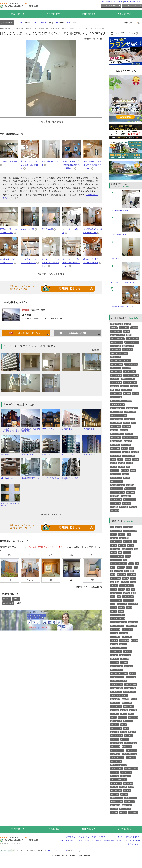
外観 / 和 (113, 534)
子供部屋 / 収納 (129, 802)
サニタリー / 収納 (131, 626)
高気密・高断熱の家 (117, 324)
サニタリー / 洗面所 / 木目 (118, 622)
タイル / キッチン (116, 783)
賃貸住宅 (126, 331)
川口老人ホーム (10, 477)
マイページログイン (132, 6)
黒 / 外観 (121, 611)
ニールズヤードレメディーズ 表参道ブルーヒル (10, 429)
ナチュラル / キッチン (131, 769)
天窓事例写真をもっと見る (51, 274)
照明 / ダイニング (116, 761)
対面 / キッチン (115, 549)
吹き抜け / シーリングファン (119, 695)
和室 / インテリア (125, 809)
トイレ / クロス (115, 637)
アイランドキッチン (117, 489)
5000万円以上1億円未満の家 (119, 353)
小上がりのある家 (116, 375)
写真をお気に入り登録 (78, 333)
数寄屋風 (121, 589)
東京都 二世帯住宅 (116, 441)
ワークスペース (115, 503)
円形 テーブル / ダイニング (119, 765)
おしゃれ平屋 (115, 511)
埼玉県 (131, 448)
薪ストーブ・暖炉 (116, 600)
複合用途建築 (133, 604)
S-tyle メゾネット (51, 428)
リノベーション (134, 844)
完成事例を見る (18, 14)
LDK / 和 (124, 714)
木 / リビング (125, 739)
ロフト (131, 564)
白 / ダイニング (115, 754)
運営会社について (133, 837)
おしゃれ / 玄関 (124, 538)
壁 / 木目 (126, 728)
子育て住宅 (134, 328)
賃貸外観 (113, 611)
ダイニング (122, 545)
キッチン (130, 545)
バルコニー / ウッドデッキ (119, 681)
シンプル (133, 582)
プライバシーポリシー (84, 840)
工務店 (57, 23)
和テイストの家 (126, 390)
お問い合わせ (135, 2)
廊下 (128, 589)
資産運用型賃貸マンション (31, 478)
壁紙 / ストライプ (116, 728)
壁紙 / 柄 (124, 725)
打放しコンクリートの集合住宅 (10, 504)
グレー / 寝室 (115, 794)
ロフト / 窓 (124, 662)
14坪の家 (114, 467)
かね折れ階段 (121, 575)
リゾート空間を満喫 (132, 339)
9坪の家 (128, 459)
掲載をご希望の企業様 (105, 840)
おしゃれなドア (122, 604)
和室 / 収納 (123, 813)
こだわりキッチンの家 (117, 335)
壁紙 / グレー (122, 717)
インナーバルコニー (130, 692)
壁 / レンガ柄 (115, 732)
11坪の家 (114, 463)
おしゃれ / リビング (131, 743)
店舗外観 (129, 608)
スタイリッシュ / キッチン (119, 780)
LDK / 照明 (124, 710)
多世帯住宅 (130, 485)
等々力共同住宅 (91, 428)
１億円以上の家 (115, 357)
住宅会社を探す (53, 14)
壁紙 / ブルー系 (133, 717)
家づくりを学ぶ (124, 14)
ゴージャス (114, 586)
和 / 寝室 (131, 787)
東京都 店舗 (114, 430)
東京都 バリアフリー (117, 434)
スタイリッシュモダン (126, 586)
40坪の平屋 (114, 507)
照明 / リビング (127, 747)
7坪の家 (113, 459)
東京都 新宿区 (126, 445)
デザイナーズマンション (51, 477)
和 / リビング (129, 736)
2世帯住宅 (114, 328)
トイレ (128, 556)
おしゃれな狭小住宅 (128, 456)
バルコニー (121, 567)
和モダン (125, 474)
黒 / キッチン (115, 776)
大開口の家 (127, 394)
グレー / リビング (131, 750)
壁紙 (119, 597)
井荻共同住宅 (10, 453)
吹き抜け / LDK (127, 703)
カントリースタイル (130, 500)
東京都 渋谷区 (115, 448)
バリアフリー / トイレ (128, 379)
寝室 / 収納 (123, 644)
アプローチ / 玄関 (116, 542)
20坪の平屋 (133, 507)
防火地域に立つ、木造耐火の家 (123, 282)
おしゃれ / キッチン (117, 769)
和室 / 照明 (114, 809)
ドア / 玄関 (114, 538)
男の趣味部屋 (126, 503)
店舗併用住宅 (130, 492)
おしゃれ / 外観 (128, 527)
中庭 (137, 564)
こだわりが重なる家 (9, 161)
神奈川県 (124, 448)
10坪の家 (135, 459)
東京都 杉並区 (115, 445)
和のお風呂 (125, 470)
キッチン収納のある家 (117, 408)
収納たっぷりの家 (116, 397)
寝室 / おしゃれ (128, 783)
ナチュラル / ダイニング (129, 754)
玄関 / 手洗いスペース (117, 626)
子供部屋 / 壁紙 (115, 805)
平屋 (112, 390)
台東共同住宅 (71, 428)
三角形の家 (115, 258)
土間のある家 (127, 368)
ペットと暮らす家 (116, 372)
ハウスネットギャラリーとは (111, 2)
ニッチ (113, 604)
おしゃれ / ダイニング (117, 758)
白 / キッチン (115, 772)
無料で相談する (89, 14)
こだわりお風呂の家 (131, 364)
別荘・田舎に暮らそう (132, 342)
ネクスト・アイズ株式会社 (57, 851)
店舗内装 (113, 608)
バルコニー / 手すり (131, 684)
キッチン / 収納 (124, 640)
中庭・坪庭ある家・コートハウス (121, 361)
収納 (125, 560)
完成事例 (19, 23)
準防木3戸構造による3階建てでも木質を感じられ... (92, 165)
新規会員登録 (111, 6)
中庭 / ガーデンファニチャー (119, 673)
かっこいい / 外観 (116, 531)
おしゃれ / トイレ (116, 560)
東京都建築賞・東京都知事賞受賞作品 (31, 429)
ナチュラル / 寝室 (116, 791)
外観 (112, 527)
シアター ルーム (116, 368)
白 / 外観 (119, 527)
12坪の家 (130, 463)
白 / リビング (115, 739)
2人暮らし (134, 386)
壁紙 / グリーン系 (116, 721)
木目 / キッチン (125, 776)
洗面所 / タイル (133, 622)
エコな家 (126, 423)
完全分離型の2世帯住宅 (118, 485)
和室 (128, 467)
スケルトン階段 (115, 578)
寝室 (136, 549)
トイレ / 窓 (114, 633)
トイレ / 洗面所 (115, 630)
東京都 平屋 (126, 426)
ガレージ (133, 578)
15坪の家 (121, 467)
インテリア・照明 (128, 597)
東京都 (134, 423)
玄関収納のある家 (132, 408)
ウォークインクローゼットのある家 (121, 401)
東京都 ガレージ (116, 426)
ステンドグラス (128, 600)
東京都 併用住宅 (116, 437)
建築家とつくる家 (128, 346)
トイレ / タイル (127, 637)
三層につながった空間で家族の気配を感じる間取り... (71, 165)
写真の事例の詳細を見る (51, 122)
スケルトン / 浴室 (127, 630)
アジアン (113, 589)
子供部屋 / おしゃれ (117, 802)
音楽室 (113, 597)
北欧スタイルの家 (130, 412)
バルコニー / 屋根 (130, 688)
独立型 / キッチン (127, 549)
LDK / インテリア (129, 706)
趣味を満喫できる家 (117, 364)
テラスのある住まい (117, 419)
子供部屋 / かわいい (131, 798)
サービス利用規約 (66, 840)
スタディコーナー (116, 593)
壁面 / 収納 (114, 644)
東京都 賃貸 (124, 430)
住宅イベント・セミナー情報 (128, 840)
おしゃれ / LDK (115, 703)
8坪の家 (120, 459)
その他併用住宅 (126, 496)
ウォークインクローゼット (119, 564)
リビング (113, 545)
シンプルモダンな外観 (130, 531)
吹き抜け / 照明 (115, 699)
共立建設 (27, 315)
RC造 (118, 390)
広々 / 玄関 (125, 699)
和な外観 (133, 470)
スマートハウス (115, 452)
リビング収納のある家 (117, 404)
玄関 (129, 534)
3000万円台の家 (116, 350)
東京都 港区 (128, 441)
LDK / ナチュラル (116, 706)
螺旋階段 (125, 578)
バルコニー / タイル (117, 684)
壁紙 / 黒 (113, 717)
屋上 (112, 582)
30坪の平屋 (123, 507)
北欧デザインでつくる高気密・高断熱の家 (29, 165)
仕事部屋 (126, 593)
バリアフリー (115, 379)
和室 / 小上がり (133, 813)
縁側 (126, 571)
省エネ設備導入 (115, 456)
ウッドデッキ (119, 571)
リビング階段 (132, 575)
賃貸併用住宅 (115, 496)
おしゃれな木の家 (116, 423)
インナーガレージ (116, 478)
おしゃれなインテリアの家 (119, 415)
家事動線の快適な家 (117, 342)
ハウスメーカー (40, 23)
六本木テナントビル (91, 453)
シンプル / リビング (117, 743)
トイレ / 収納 (124, 633)
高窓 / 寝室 (124, 794)
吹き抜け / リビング (117, 736)
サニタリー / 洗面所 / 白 (118, 615)
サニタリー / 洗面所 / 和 (118, 619)
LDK (135, 542)
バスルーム (127, 553)
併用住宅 (129, 335)
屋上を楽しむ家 (130, 419)
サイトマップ (117, 837)
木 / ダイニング (131, 758)
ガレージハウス (124, 328)
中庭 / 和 (133, 673)
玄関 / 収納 (134, 640)
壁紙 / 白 (131, 714)
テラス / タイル (131, 677)
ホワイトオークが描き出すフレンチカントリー (50, 263)
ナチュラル (125, 582)
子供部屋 (126, 478)
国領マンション (31, 453)
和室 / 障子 (114, 813)
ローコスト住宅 (115, 346)
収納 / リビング (115, 747)
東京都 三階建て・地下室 (130, 437)
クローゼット (128, 651)
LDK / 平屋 (133, 710)
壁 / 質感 (124, 732)
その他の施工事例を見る (51, 514)
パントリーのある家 (117, 412)
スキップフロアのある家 (131, 375)
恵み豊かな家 (47, 229)
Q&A (126, 2)
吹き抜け (129, 567)
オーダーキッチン (130, 489)
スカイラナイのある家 (120, 211)
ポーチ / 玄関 (127, 542)
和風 (117, 582)
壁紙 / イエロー (128, 721)
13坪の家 (121, 463)
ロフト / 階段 (115, 662)
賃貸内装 (121, 608)
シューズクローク (116, 651)
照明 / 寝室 (127, 791)
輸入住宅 (136, 394)
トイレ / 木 (114, 640)
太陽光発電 (135, 452)
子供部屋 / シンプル (117, 798)
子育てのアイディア (117, 481)
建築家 (69, 23)
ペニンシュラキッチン (117, 492)
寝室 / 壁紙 (123, 787)
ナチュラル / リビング (117, 750)
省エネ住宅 (126, 452)
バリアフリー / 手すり (130, 383)
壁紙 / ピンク (115, 725)
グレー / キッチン (126, 772)
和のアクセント (115, 474)
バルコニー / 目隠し (117, 688)
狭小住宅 (128, 324)
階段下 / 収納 (125, 659)
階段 (132, 571)
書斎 (133, 589)
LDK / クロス (115, 714)
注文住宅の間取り (116, 331)
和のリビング (115, 470)
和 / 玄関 (134, 699)
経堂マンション (51, 453)
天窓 (136, 567)
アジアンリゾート (116, 500)
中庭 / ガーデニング (117, 670)
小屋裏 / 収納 (115, 659)
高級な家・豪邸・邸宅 (117, 339)
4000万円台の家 (128, 350)
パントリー (114, 655)
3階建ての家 (114, 386)
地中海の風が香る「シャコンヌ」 (124, 306)
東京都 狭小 (129, 434)
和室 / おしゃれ (127, 805)
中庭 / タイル (129, 666)
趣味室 (134, 593)
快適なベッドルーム (130, 372)
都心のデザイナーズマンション (71, 478)
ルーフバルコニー (116, 692)
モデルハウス (125, 386)
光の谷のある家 (27, 229)
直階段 (113, 575)
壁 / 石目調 (132, 732)
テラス (113, 567)
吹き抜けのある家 (116, 394)
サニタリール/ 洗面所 (117, 556)
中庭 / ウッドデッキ (117, 666)
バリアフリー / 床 (116, 383)
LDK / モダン (115, 710)
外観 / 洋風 (122, 534)
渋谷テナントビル (71, 453)
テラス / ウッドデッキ (117, 677)
